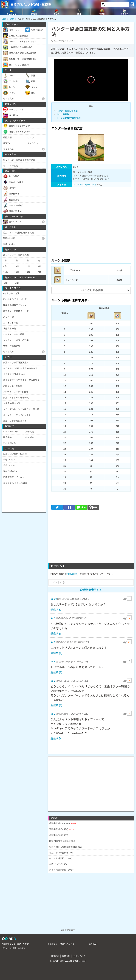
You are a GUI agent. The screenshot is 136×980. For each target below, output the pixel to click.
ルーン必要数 (63, 114)
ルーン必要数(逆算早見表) (69, 118)
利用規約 (55, 956)
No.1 (53, 714)
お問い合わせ (79, 956)
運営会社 (66, 956)
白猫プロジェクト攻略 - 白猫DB (31, 4)
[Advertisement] (91, 222)
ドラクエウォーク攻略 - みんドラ (60, 944)
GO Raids (93, 944)
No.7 (53, 642)
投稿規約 (72, 574)
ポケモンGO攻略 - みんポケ (14, 948)
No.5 (53, 661)
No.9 (53, 618)
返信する (56, 610)
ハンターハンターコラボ (85, 184)
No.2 (53, 681)
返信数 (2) (56, 705)
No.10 (54, 599)
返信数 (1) (56, 653)
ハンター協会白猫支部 (67, 111)
